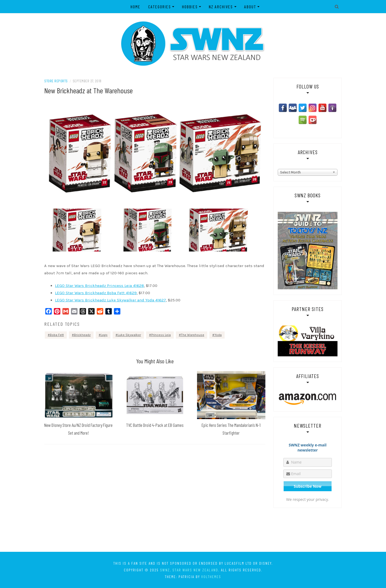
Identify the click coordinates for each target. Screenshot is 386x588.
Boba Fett (57, 335)
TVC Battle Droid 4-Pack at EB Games (155, 425)
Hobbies (190, 7)
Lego (104, 335)
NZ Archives (221, 7)
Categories (160, 7)
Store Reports (56, 81)
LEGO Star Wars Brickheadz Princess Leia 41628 (99, 286)
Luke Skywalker (129, 335)
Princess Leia (161, 335)
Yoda (218, 335)
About (250, 7)
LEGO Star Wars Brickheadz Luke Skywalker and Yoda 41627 (110, 300)
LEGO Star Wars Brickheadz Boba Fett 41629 (96, 293)
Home (136, 7)
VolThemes (211, 577)
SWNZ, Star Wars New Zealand (189, 570)
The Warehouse (193, 335)
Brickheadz (82, 335)
